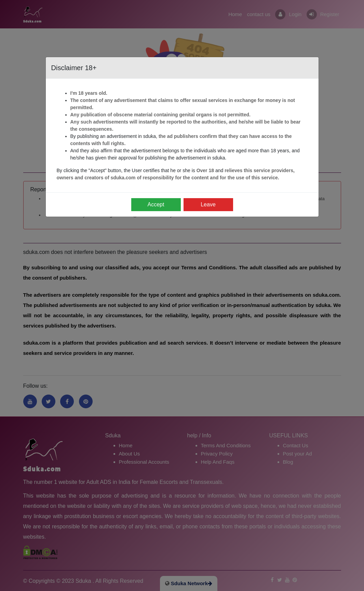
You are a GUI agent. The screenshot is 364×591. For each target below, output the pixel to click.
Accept (156, 204)
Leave (208, 204)
